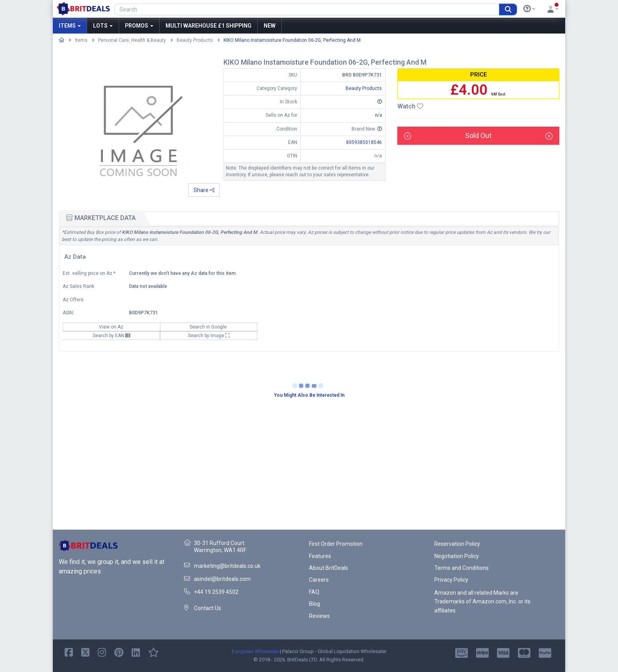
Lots (103, 26)
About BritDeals (329, 568)
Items (70, 26)
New (270, 26)
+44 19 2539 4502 (216, 592)
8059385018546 (364, 142)
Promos (139, 26)
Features (320, 556)
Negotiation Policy (457, 556)
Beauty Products (195, 40)
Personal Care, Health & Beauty (132, 40)
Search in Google (209, 327)
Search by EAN (111, 336)
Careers (319, 580)
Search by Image (209, 336)
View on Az (112, 327)
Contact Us (208, 608)
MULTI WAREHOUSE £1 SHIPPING (208, 26)
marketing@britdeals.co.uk (227, 566)
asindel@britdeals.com (222, 579)
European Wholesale (255, 651)
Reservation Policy (457, 544)
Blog (315, 604)
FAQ (314, 592)
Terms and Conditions (462, 568)
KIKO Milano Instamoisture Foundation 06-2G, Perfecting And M (292, 40)
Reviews (319, 616)
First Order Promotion (336, 544)
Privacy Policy (451, 580)
